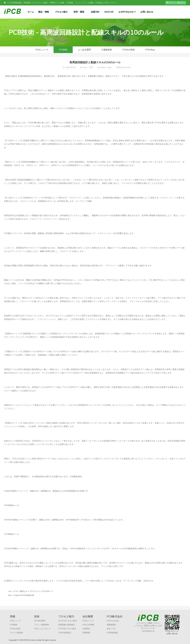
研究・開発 (79, 12)
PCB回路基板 (112, 633)
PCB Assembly (113, 621)
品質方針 (95, 12)
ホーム (31, 12)
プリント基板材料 (42, 625)
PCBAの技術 (129, 50)
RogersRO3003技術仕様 (24, 595)
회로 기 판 (111, 629)
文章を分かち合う (124, 67)
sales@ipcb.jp (148, 631)
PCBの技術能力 (65, 633)
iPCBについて (88, 621)
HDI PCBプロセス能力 (68, 621)
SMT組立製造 (40, 621)
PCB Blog (150, 50)
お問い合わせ (147, 12)
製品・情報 (44, 12)
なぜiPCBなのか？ (127, 12)
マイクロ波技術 (16, 633)
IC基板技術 (107, 50)
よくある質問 (84, 50)
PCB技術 (63, 50)
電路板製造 (111, 625)
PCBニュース (42, 50)
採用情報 (86, 633)
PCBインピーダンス (42, 629)
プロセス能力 (61, 12)
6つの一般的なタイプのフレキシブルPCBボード (33, 591)
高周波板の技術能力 (67, 625)
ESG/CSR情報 (88, 625)
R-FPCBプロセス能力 (67, 629)
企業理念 (86, 629)
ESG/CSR (109, 12)
